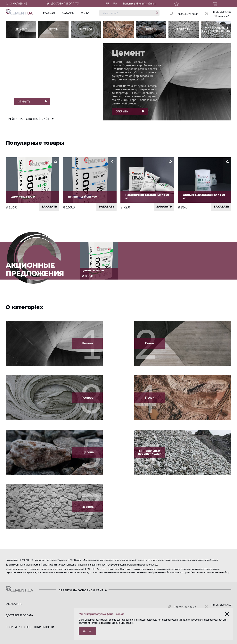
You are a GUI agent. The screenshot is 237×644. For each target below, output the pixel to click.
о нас (85, 13)
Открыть (33, 102)
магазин (68, 13)
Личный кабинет (146, 4)
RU (107, 4)
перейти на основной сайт (29, 119)
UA (115, 4)
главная (49, 13)
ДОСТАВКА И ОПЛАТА (63, 3)
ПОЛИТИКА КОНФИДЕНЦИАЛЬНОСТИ (30, 627)
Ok (85, 631)
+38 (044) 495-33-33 (187, 14)
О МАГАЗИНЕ (16, 4)
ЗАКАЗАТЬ (49, 207)
